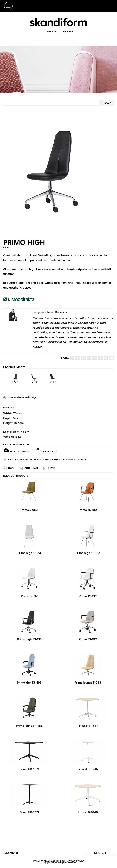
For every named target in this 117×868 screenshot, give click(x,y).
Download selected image (20, 397)
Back (107, 103)
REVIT (49, 468)
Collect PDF (46, 451)
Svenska (53, 32)
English (68, 32)
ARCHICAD (29, 468)
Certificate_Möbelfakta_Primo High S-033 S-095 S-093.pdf (45, 460)
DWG (9, 468)
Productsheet (16, 451)
